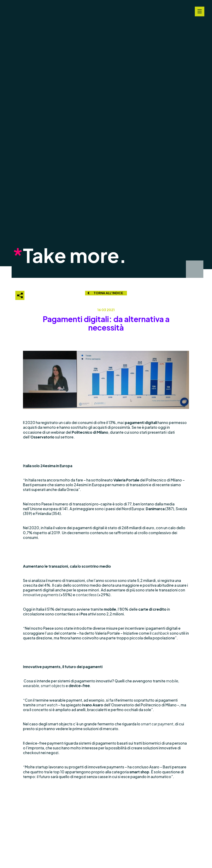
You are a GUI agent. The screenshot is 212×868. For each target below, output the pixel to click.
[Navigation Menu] (200, 11)
